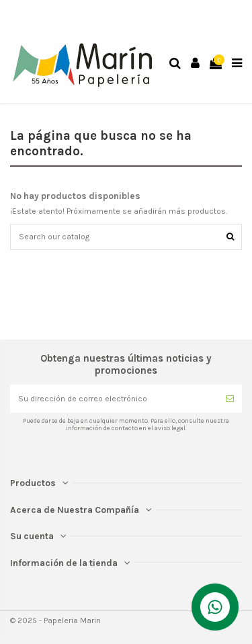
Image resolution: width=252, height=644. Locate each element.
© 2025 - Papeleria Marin (55, 620)
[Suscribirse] (230, 399)
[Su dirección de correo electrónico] (114, 399)
